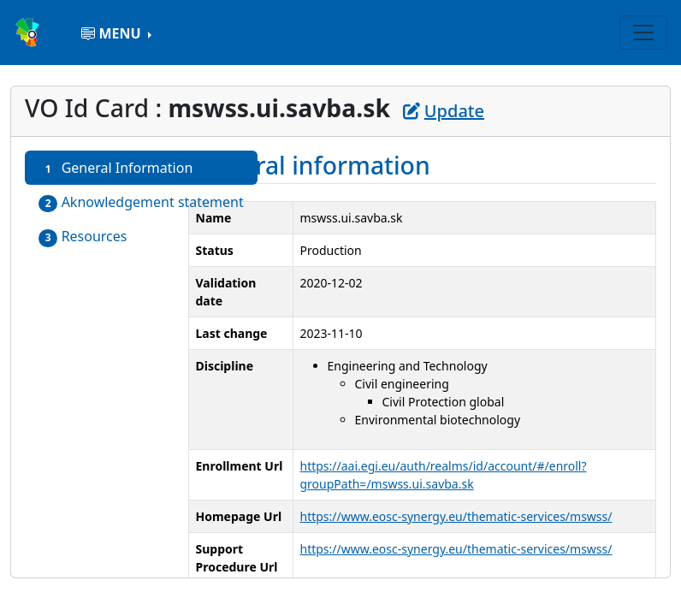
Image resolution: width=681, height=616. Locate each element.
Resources (83, 237)
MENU (113, 33)
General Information (115, 168)
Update (444, 111)
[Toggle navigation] (643, 33)
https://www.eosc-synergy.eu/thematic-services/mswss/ (456, 516)
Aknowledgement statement (141, 202)
